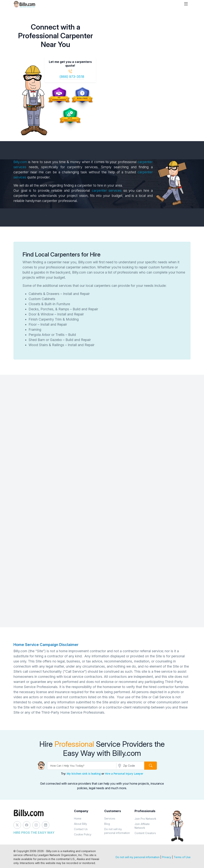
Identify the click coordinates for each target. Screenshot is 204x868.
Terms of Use (182, 857)
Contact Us (81, 829)
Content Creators (145, 833)
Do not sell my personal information (117, 831)
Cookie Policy (83, 834)
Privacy (167, 857)
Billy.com (20, 162)
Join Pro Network (145, 819)
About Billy (81, 824)
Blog (107, 824)
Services (110, 818)
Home (78, 818)
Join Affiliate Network (142, 826)
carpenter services (108, 190)
